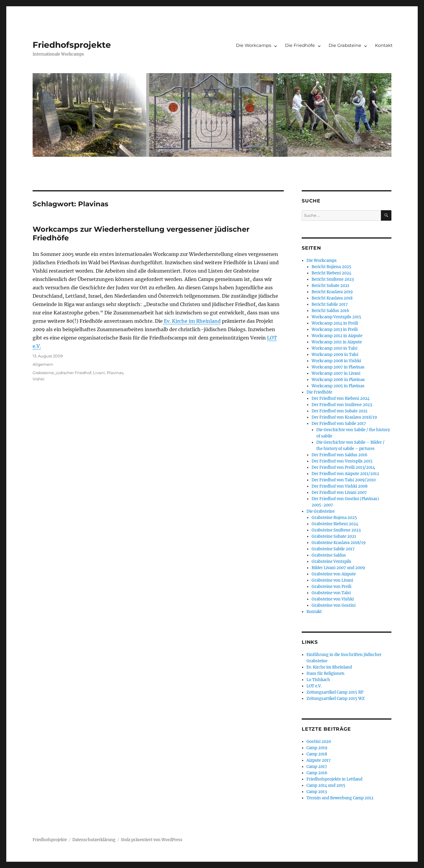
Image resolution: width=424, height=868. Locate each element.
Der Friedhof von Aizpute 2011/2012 (345, 474)
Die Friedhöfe (300, 45)
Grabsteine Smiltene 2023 (336, 530)
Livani (99, 373)
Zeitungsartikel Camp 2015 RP (335, 692)
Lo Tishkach (318, 680)
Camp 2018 (317, 754)
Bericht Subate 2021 (330, 286)
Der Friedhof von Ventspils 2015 (342, 461)
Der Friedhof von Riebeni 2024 (341, 398)
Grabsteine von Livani (332, 580)
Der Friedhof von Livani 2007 (339, 493)
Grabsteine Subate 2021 (334, 536)
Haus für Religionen (325, 673)
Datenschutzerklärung (94, 840)
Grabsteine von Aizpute (334, 574)
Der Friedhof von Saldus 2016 (340, 455)
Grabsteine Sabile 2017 (333, 549)
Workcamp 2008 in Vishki (336, 361)
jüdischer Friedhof (73, 373)
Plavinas (115, 373)
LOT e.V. (314, 686)
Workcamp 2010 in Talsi (334, 348)
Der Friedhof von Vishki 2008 (340, 486)
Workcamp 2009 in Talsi (335, 355)
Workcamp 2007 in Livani (336, 373)
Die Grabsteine (345, 45)
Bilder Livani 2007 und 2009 (338, 568)
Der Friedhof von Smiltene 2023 (342, 405)
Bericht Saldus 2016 (330, 311)
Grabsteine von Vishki (333, 599)
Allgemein (43, 364)
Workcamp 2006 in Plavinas (338, 380)
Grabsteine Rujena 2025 (334, 518)
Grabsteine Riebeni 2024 (335, 524)
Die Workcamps (254, 45)
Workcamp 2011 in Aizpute (337, 342)
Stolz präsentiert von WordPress (152, 840)
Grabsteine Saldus (329, 555)
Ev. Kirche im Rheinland (192, 321)
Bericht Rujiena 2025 (331, 267)
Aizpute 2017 (319, 760)
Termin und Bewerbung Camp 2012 (340, 798)
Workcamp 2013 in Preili (335, 329)
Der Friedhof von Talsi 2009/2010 (344, 480)
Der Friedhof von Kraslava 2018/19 (344, 417)
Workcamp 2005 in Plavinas (338, 386)
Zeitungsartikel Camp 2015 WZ (336, 699)
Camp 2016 (317, 773)
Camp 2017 (317, 767)
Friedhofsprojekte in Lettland (334, 779)
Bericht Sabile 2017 (330, 304)
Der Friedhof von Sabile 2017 (339, 424)
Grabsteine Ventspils (331, 561)
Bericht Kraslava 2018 (332, 298)
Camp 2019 (317, 748)
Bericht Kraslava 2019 (332, 292)
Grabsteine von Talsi (331, 593)
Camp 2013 (317, 792)
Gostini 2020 (319, 742)
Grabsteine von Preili (331, 587)
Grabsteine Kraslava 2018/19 (339, 543)
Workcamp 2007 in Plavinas (338, 367)
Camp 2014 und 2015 (326, 785)
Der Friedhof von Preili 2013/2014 (343, 467)
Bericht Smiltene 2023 (333, 279)
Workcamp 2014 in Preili (335, 323)
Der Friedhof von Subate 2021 (340, 411)
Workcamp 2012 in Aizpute (337, 336)
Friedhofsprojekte (72, 45)
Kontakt (384, 45)
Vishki (39, 379)
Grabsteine (43, 373)
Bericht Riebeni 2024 (331, 273)
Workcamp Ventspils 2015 (336, 317)
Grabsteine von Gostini (334, 605)
